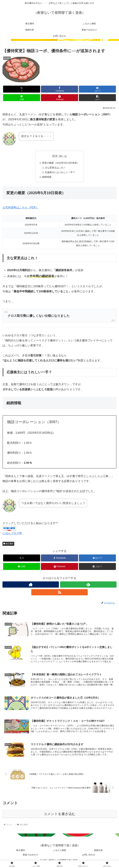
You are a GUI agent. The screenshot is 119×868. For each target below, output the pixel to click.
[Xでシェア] (22, 89)
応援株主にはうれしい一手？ (60, 173)
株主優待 (8, 545)
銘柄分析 (98, 853)
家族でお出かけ (30, 858)
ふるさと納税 (59, 853)
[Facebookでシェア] (59, 89)
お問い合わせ (89, 858)
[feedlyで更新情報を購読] (88, 586)
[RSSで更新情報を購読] (59, 594)
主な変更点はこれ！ (55, 168)
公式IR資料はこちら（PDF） (21, 209)
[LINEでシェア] (22, 98)
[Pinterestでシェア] (59, 98)
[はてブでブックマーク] (97, 89)
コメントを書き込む (60, 817)
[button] (97, 98)
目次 (55, 156)
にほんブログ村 (12, 535)
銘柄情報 (46, 178)
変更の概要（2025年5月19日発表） (61, 163)
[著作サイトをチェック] (31, 586)
